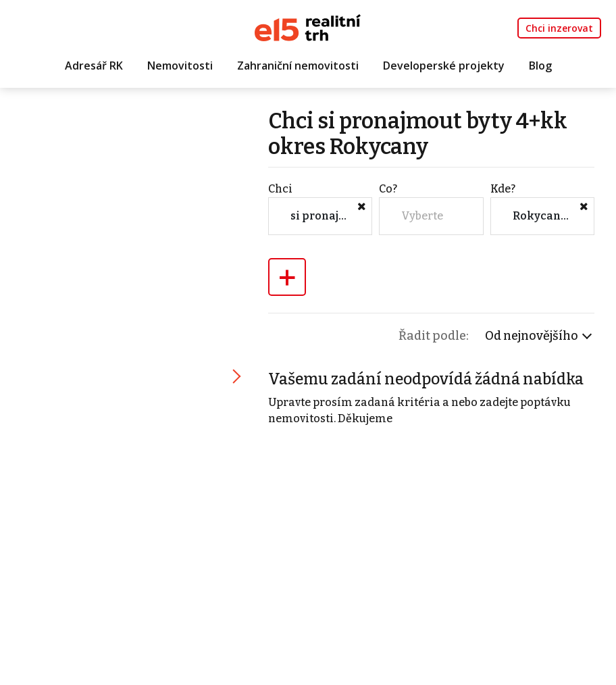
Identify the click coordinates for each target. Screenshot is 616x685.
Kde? (503, 189)
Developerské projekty (444, 66)
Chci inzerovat (559, 28)
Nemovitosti (180, 66)
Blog (540, 66)
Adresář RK (94, 66)
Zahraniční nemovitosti (298, 66)
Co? (388, 189)
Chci (280, 189)
